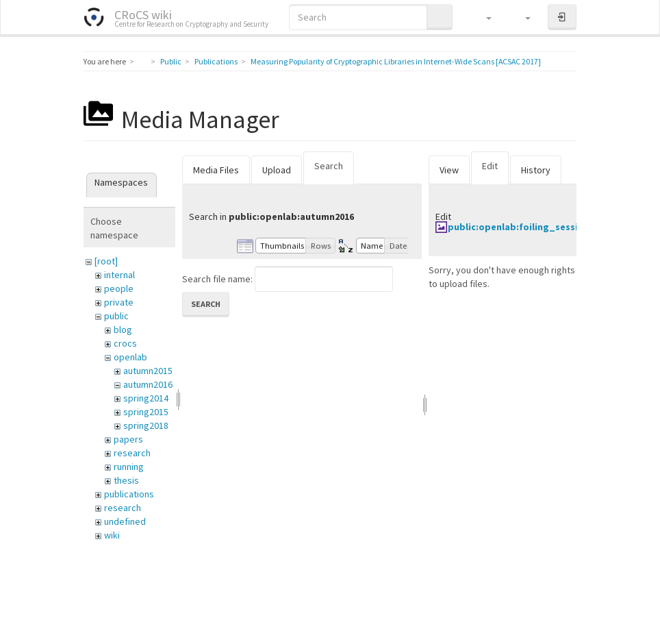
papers (128, 439)
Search (329, 166)
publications (129, 494)
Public (171, 61)
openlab (130, 357)
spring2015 (146, 412)
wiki (112, 535)
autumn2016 (148, 384)
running (129, 467)
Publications (216, 61)
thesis (126, 480)
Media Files (216, 170)
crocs (125, 343)
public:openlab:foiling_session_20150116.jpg (550, 227)
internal (119, 275)
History (536, 170)
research (132, 453)
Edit (490, 166)
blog (123, 330)
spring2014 (146, 398)
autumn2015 (148, 371)
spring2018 (146, 425)
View (449, 170)
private (119, 302)
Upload (277, 170)
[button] (482, 17)
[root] (106, 261)
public (116, 316)
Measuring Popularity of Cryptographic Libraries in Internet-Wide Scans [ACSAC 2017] (396, 61)
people (119, 288)
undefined (125, 521)
